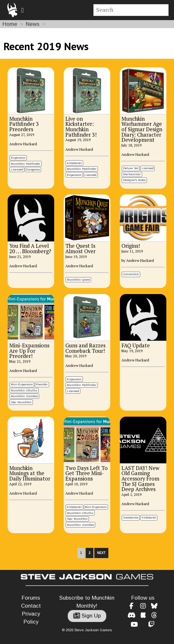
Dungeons (33, 169)
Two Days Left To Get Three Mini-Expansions (87, 473)
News (33, 24)
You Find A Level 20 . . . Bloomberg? (30, 249)
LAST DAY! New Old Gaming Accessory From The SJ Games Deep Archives (140, 479)
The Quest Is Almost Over (80, 249)
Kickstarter (74, 163)
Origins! (131, 246)
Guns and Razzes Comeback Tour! (85, 348)
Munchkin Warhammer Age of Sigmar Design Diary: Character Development (142, 129)
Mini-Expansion (22, 384)
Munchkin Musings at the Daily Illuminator (30, 473)
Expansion (18, 158)
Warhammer (132, 174)
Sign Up (87, 616)
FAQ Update (136, 345)
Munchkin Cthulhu (24, 390)
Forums (31, 598)
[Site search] (131, 10)
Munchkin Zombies (24, 396)
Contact (31, 606)
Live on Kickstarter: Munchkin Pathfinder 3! (81, 127)
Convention (131, 274)
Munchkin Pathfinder (26, 164)
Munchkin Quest (78, 280)
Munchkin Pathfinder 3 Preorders (24, 124)
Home (10, 24)
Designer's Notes (134, 180)
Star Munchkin (21, 402)
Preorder (42, 384)
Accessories (131, 517)
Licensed (17, 169)
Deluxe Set (131, 168)
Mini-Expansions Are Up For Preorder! (29, 351)
